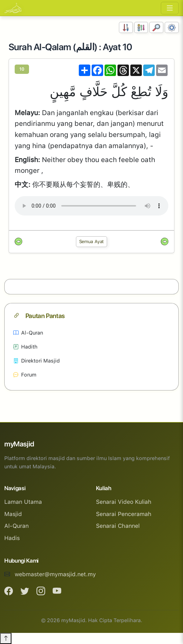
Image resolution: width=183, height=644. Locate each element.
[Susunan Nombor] (126, 27)
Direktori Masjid (37, 361)
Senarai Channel (118, 526)
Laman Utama (23, 502)
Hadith (25, 347)
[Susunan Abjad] (141, 27)
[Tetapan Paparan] (172, 27)
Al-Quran (28, 333)
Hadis (12, 538)
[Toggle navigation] (170, 8)
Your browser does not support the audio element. (91, 206)
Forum (25, 375)
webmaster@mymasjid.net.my (55, 574)
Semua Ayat (92, 241)
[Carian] (156, 27)
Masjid (13, 514)
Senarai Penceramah (124, 514)
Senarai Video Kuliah (124, 502)
